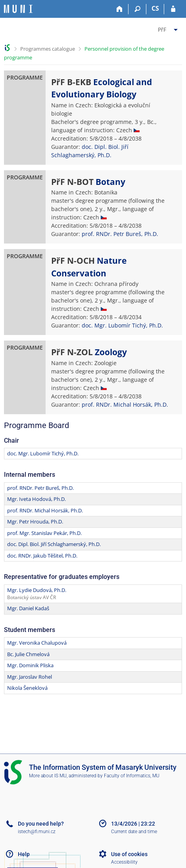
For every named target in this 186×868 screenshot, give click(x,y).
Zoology (111, 352)
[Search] (137, 9)
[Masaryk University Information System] (18, 9)
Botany (110, 182)
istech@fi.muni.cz (37, 832)
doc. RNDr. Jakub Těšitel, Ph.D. (42, 556)
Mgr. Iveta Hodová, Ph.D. (36, 499)
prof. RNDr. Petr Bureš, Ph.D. (120, 234)
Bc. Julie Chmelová (28, 654)
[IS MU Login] (173, 9)
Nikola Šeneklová (27, 688)
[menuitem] (169, 28)
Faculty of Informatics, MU (132, 776)
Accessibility (124, 862)
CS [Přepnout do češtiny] (155, 8)
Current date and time (134, 832)
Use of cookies (129, 854)
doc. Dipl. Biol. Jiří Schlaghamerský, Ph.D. (54, 544)
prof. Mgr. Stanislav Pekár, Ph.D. (44, 533)
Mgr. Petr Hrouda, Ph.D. (35, 522)
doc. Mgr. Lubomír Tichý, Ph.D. (122, 325)
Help (24, 854)
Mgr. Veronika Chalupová (37, 643)
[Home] (120, 9)
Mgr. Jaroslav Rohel (30, 677)
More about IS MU (48, 776)
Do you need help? (41, 824)
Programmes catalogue (48, 49)
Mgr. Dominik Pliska (30, 665)
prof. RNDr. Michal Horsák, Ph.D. (125, 404)
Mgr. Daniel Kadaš (28, 608)
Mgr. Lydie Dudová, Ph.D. (37, 590)
